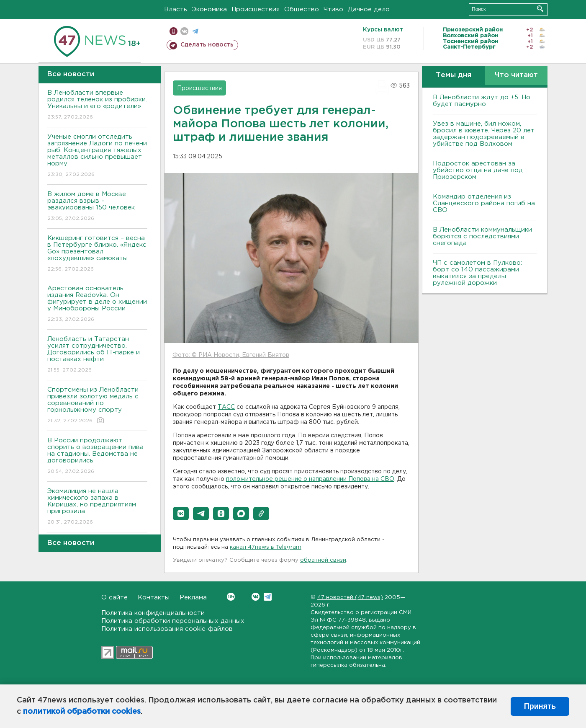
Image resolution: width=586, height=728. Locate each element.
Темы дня (454, 75)
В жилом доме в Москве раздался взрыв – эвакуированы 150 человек (97, 207)
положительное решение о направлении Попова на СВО (310, 479)
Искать (540, 9)
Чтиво (333, 9)
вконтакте (184, 31)
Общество (302, 9)
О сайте (114, 598)
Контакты (154, 598)
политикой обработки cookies (82, 712)
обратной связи (323, 560)
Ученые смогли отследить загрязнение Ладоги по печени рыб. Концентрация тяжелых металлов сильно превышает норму (97, 156)
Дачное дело (369, 9)
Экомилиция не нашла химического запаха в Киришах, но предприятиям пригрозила (97, 507)
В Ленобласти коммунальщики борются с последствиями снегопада (482, 236)
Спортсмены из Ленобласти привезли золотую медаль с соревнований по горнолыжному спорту (97, 406)
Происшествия (256, 9)
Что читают (516, 75)
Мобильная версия (173, 31)
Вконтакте (231, 597)
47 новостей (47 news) (350, 598)
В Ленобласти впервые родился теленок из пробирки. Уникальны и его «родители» (97, 105)
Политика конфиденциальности (153, 613)
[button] (181, 514)
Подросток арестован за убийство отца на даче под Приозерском (478, 170)
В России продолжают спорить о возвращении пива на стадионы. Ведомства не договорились (97, 456)
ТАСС (226, 407)
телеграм (195, 31)
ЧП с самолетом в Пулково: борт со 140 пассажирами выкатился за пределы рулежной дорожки (477, 273)
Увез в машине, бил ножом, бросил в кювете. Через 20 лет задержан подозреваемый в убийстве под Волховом (484, 134)
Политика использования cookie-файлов (167, 629)
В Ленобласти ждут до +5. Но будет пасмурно (482, 101)
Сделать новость (207, 45)
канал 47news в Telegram (266, 547)
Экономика (209, 9)
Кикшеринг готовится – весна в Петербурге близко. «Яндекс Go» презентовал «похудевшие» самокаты (97, 254)
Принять (540, 706)
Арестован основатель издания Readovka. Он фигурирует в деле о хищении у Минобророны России (97, 304)
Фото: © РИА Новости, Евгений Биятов (231, 355)
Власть (176, 9)
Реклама (193, 598)
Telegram (268, 597)
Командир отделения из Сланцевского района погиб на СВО (484, 203)
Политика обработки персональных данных (173, 621)
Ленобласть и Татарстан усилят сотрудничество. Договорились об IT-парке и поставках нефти (97, 355)
